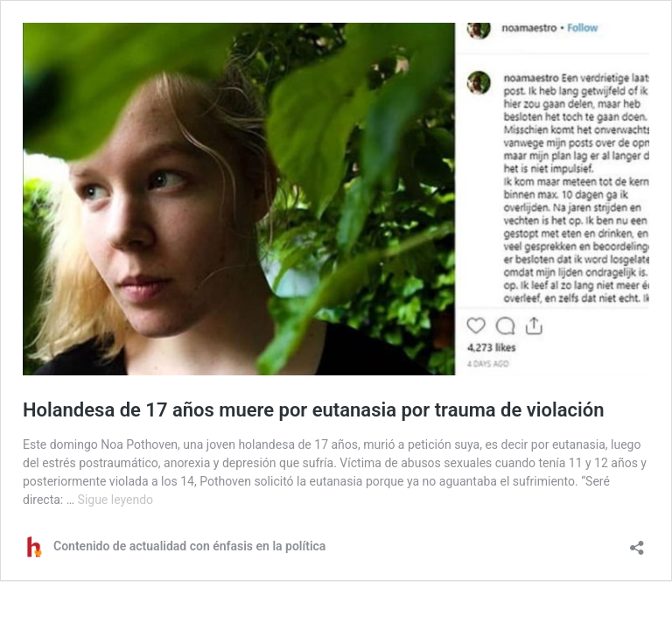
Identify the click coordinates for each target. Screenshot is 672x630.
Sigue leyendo (116, 500)
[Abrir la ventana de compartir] (637, 542)
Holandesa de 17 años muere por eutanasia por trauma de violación (313, 410)
